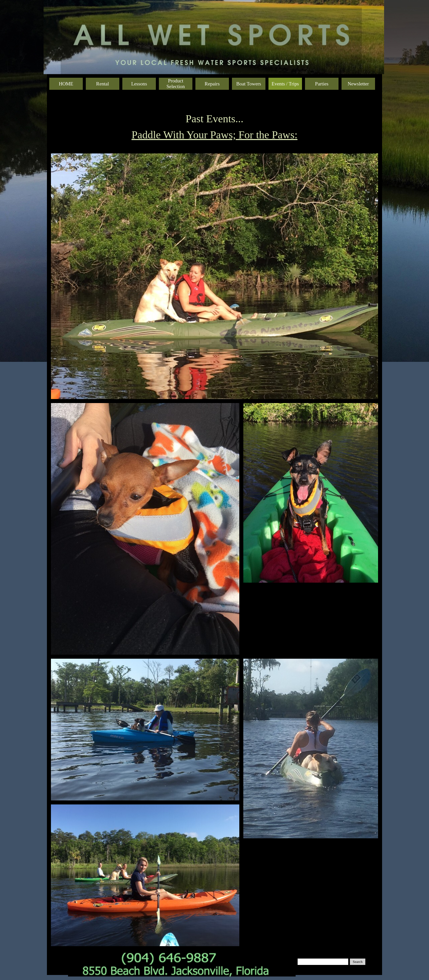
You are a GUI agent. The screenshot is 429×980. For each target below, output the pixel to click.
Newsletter (358, 84)
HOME (66, 84)
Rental (103, 84)
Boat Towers (249, 84)
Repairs (212, 84)
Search (358, 962)
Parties (322, 84)
